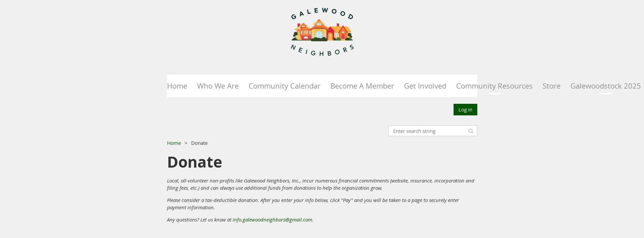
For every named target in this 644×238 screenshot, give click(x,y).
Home (174, 143)
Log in (465, 109)
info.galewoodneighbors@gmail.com (272, 219)
